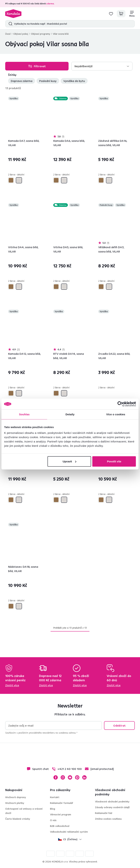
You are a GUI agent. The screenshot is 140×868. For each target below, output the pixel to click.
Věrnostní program (61, 814)
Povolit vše (114, 461)
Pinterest (77, 777)
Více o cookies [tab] (116, 414)
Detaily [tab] (70, 414)
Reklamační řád (104, 813)
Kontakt (55, 797)
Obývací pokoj (21, 34)
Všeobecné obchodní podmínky (112, 802)
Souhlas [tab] (24, 414)
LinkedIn (84, 777)
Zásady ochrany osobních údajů (112, 807)
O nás (53, 820)
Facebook (56, 777)
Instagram (63, 777)
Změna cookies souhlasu (108, 819)
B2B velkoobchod (60, 826)
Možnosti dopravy (16, 797)
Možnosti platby (15, 803)
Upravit (69, 461)
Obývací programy (40, 34)
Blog (53, 809)
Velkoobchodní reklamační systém (69, 832)
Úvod (8, 34)
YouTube (70, 777)
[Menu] (132, 14)
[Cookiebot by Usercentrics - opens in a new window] (120, 404)
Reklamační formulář (62, 803)
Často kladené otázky (18, 819)
